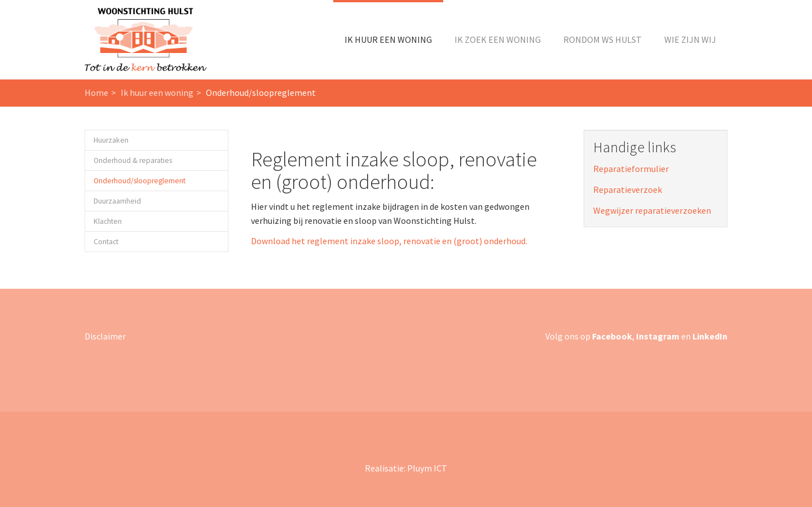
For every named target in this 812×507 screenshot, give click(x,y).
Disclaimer (105, 336)
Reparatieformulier (631, 169)
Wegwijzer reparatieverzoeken (652, 210)
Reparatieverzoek (628, 189)
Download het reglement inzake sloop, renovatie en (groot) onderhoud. (389, 241)
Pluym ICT (427, 468)
